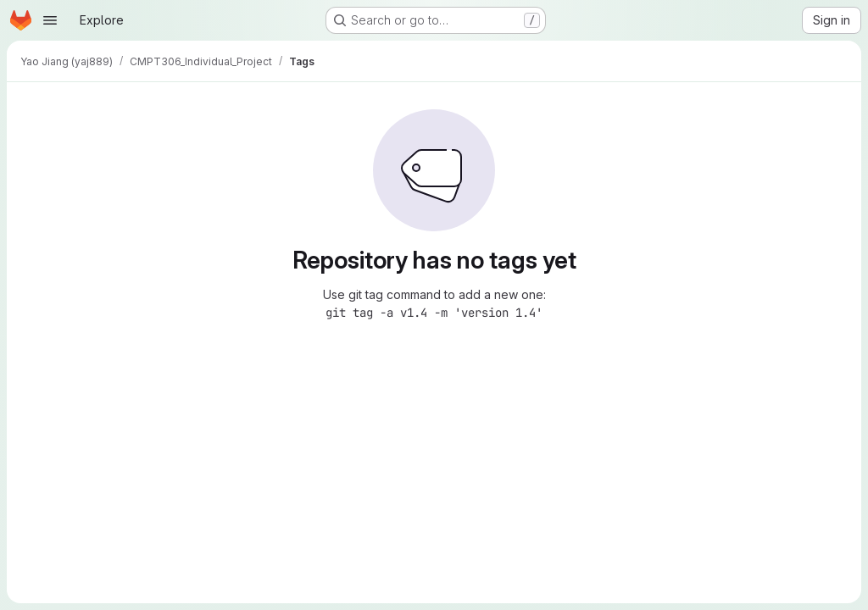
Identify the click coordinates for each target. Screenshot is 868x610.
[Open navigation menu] (50, 20)
